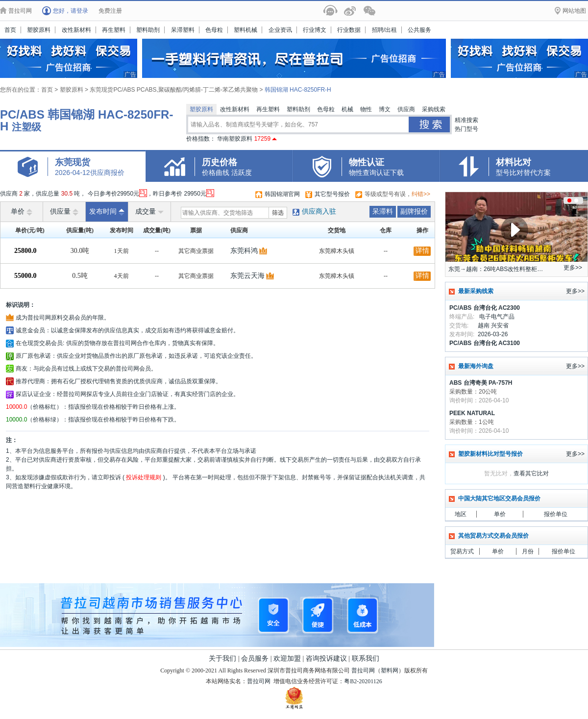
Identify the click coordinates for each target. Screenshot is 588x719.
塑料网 (390, 670)
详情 (422, 251)
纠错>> (421, 194)
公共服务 (419, 30)
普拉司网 (363, 670)
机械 (347, 109)
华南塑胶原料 (247, 139)
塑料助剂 (148, 30)
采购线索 (434, 109)
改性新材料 (76, 30)
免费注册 (110, 11)
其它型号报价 (332, 194)
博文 (385, 109)
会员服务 (255, 658)
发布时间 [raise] (107, 212)
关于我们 (222, 658)
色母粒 (214, 30)
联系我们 (366, 658)
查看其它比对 (531, 473)
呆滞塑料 (183, 30)
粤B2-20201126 (363, 681)
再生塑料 (114, 30)
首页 (10, 30)
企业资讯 (280, 30)
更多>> (573, 268)
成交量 (149, 212)
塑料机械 (245, 30)
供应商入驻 (319, 211)
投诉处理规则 (144, 477)
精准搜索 (466, 120)
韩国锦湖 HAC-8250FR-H (298, 90)
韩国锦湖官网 (282, 194)
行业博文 (315, 30)
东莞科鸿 (244, 251)
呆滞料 (383, 211)
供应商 (406, 109)
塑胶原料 (39, 30)
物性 (366, 109)
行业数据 (349, 30)
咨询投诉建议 (326, 658)
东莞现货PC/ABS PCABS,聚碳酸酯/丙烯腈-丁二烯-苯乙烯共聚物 (174, 90)
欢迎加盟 (287, 658)
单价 (22, 212)
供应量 (64, 212)
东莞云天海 (247, 276)
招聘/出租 (384, 30)
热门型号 (466, 129)
